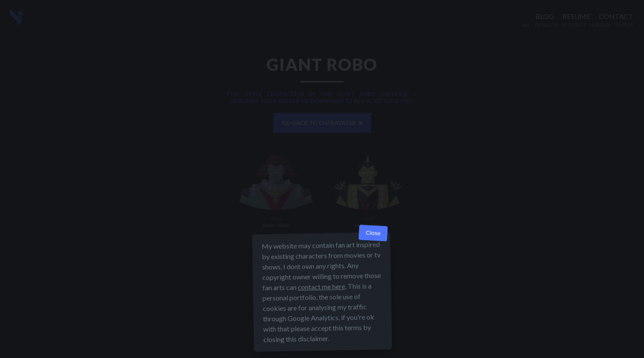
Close (373, 233)
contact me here (322, 287)
